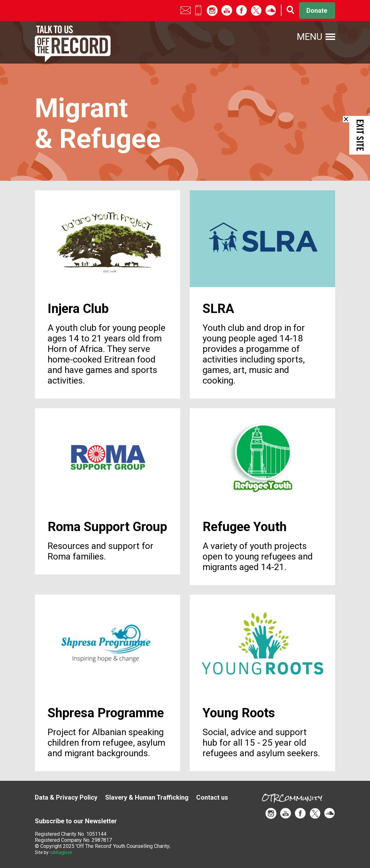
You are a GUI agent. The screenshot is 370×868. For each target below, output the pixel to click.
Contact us (212, 797)
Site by (54, 852)
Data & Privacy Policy (66, 797)
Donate (317, 11)
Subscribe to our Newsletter (76, 821)
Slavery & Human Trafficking (147, 797)
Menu (310, 37)
